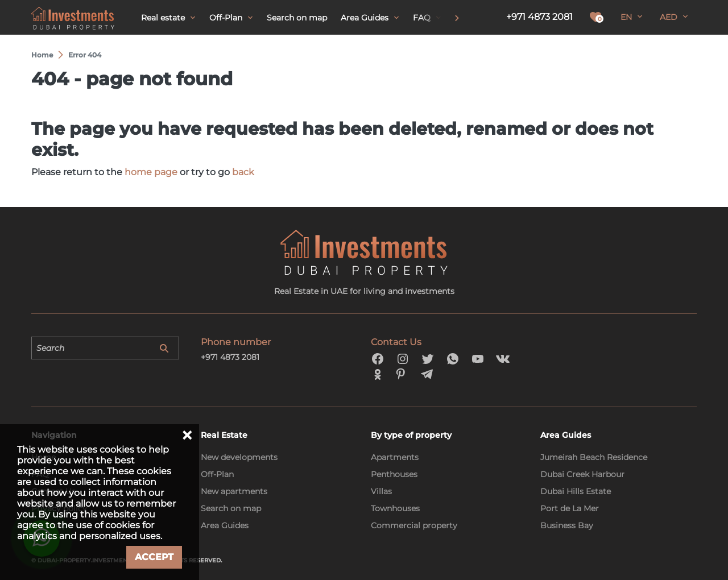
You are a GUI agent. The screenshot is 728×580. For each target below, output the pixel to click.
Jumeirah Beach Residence (594, 457)
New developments (239, 457)
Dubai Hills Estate (576, 491)
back (243, 172)
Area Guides (225, 525)
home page (151, 172)
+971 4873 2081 (539, 17)
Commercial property (414, 525)
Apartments (395, 457)
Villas (381, 491)
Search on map (231, 508)
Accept (154, 557)
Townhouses (395, 508)
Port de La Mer (570, 508)
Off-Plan (217, 474)
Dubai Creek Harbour (582, 474)
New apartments (234, 491)
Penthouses (394, 474)
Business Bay (567, 525)
